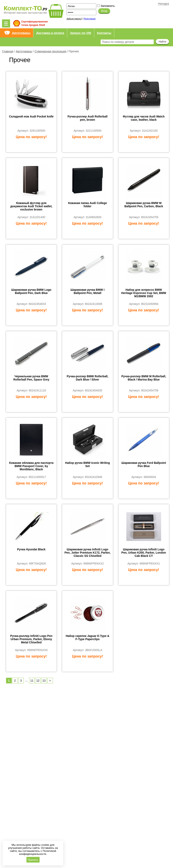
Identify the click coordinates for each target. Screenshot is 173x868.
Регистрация (90, 19)
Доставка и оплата (50, 33)
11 (32, 681)
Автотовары (21, 33)
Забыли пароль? (74, 19)
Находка (163, 4)
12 (38, 681)
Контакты (104, 33)
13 (44, 681)
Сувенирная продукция (50, 51)
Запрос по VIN (81, 33)
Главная (8, 51)
